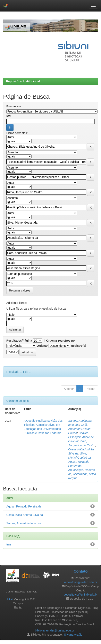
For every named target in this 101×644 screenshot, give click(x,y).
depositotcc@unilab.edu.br (81, 595)
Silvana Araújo (73, 635)
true (9, 544)
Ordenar (42, 346)
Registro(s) (78, 346)
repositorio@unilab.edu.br (81, 582)
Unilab (10, 599)
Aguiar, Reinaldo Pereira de (24, 506)
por (9, 116)
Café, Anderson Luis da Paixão (79, 429)
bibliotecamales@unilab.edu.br (55, 630)
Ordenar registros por (61, 341)
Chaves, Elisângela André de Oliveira (81, 437)
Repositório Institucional (23, 81)
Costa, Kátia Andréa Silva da (25, 515)
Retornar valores (20, 290)
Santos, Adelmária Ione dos (24, 523)
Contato (81, 571)
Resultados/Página (19, 341)
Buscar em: (14, 106)
